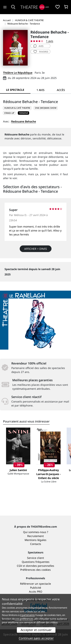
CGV (19, 566)
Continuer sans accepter (36, 638)
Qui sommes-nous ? (36, 532)
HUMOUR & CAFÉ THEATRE (17, 108)
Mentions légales (35, 540)
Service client (35, 558)
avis (39, 46)
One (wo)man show (46, 108)
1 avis (50, 41)
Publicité (36, 588)
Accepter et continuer (36, 630)
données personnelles (40, 566)
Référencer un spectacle (35, 584)
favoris (41, 52)
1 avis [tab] (41, 90)
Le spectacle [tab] (15, 90)
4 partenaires (27, 615)
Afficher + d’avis (36, 249)
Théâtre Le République (18, 73)
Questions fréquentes (36, 562)
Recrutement (35, 536)
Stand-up (9, 113)
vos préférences (24, 619)
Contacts (36, 544)
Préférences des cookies (35, 570)
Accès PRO (36, 592)
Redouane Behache (24, 121)
